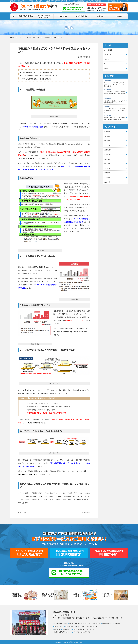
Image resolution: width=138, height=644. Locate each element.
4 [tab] (31, 634)
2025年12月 (108, 150)
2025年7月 (107, 168)
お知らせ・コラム (93, 626)
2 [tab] (28, 634)
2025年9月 (107, 159)
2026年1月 (107, 145)
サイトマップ (124, 1)
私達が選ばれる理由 (61, 624)
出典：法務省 (40, 250)
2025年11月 (108, 155)
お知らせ (107, 59)
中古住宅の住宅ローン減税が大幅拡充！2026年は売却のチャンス (114, 118)
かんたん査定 (58, 626)
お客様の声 (107, 55)
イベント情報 (108, 50)
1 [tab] (26, 634)
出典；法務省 (54, 117)
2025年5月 (107, 178)
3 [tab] (29, 634)
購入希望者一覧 (107, 624)
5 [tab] (33, 634)
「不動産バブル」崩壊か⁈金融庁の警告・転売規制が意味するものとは (114, 92)
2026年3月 (107, 136)
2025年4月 (107, 182)
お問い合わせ (67, 629)
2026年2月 (107, 141)
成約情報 (107, 68)
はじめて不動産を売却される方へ (80, 624)
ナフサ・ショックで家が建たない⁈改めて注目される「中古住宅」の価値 (114, 83)
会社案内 (57, 629)
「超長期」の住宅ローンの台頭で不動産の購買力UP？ (114, 101)
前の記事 (23, 512)
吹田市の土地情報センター (63, 632)
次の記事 (85, 512)
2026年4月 (107, 132)
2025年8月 (107, 164)
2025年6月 (107, 173)
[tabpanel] (29, 623)
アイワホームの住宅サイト (82, 632)
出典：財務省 (74, 299)
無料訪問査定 (69, 626)
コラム (20, 37)
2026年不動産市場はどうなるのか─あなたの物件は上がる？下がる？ (114, 109)
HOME (12, 37)
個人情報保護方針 (113, 1)
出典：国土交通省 (54, 383)
